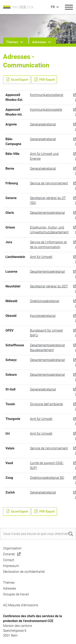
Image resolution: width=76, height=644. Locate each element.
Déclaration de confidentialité (24, 572)
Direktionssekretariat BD (47, 478)
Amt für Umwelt (41, 257)
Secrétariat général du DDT (49, 286)
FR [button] (53, 7)
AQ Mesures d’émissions (21, 605)
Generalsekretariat (43, 124)
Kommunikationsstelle (46, 110)
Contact (9, 560)
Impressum (11, 566)
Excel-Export (17, 80)
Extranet (9, 554)
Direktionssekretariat (45, 301)
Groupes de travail (16, 594)
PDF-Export (44, 80)
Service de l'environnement (49, 183)
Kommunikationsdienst (47, 95)
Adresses (10, 588)
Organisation (12, 548)
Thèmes (9, 583)
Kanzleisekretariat (43, 316)
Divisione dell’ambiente (46, 404)
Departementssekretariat (47, 213)
